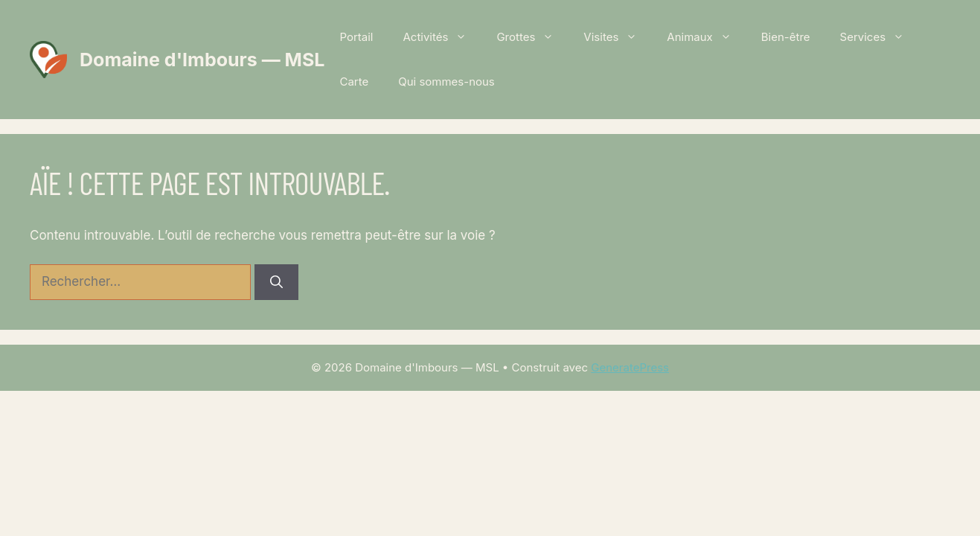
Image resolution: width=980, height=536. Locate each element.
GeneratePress (630, 367)
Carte (354, 82)
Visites (618, 37)
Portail (356, 37)
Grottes (532, 37)
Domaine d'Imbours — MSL (202, 60)
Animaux (706, 37)
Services (880, 37)
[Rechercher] (276, 282)
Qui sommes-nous (446, 82)
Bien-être (786, 37)
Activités (442, 37)
